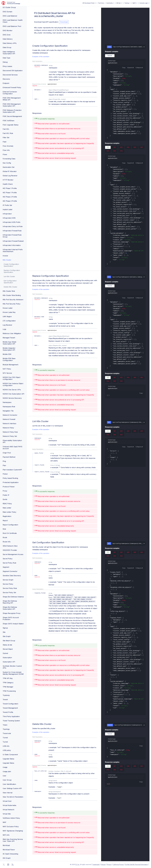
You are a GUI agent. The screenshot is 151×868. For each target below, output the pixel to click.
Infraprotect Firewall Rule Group (12, 236)
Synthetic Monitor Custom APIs (12, 667)
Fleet (4, 142)
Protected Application (11, 482)
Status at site (7, 645)
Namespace (7, 402)
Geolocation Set (9, 167)
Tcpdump (6, 695)
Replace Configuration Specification (12, 271)
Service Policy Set (9, 592)
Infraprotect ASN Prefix (12, 222)
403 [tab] (121, 148)
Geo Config (7, 163)
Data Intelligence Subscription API (9, 53)
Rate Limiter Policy (9, 512)
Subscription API (9, 662)
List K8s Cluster (9, 276)
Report (5, 521)
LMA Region (7, 317)
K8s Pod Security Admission (13, 300)
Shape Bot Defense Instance (13, 597)
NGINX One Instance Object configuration (13, 384)
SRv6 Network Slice (10, 546)
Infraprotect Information (12, 245)
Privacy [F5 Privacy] (109, 865)
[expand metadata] (38, 90)
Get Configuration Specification (10, 282)
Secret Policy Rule (9, 563)
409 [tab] (135, 148)
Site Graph (7, 636)
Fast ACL (6, 129)
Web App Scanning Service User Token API (13, 840)
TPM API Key (8, 678)
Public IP (6, 495)
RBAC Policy (7, 504)
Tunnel (5, 738)
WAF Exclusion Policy (11, 827)
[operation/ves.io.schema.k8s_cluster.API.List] (31, 422)
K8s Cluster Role (9, 291)
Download (64, 22)
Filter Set (6, 138)
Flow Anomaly (8, 146)
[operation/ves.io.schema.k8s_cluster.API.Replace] (31, 277)
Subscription (7, 658)
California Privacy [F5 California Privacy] (118, 865)
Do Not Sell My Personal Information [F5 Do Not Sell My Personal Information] (137, 865)
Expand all (131, 68)
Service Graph (8, 580)
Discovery (6, 79)
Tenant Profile (8, 712)
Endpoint (6, 83)
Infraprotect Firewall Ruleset (13, 241)
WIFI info (6, 835)
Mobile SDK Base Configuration (9, 359)
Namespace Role (9, 407)
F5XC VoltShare (8, 121)
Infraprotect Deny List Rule (13, 226)
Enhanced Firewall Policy (12, 87)
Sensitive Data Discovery (12, 576)
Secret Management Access (13, 554)
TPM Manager (8, 687)
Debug (5, 62)
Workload (6, 845)
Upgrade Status (8, 759)
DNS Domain (7, 12)
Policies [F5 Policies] (103, 865)
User (4, 776)
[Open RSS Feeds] (13, 865)
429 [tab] (142, 148)
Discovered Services (10, 75)
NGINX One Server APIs (12, 390)
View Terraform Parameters (13, 797)
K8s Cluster (7, 260)
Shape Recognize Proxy (12, 613)
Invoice (5, 256)
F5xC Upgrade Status (11, 125)
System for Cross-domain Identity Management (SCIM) (13, 673)
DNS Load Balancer (10, 16)
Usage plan (7, 771)
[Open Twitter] (4, 865)
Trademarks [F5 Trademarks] (96, 865)
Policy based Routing (10, 478)
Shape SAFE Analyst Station (13, 624)
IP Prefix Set (7, 205)
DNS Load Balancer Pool (12, 26)
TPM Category (8, 683)
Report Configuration (10, 525)
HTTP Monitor (8, 180)
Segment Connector (10, 571)
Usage (5, 767)
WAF (4, 822)
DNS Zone (7, 35)
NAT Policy (7, 369)
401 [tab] (115, 148)
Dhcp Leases (7, 66)
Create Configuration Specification (11, 265)
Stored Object (8, 649)
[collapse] (108, 72)
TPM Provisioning (9, 691)
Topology (6, 729)
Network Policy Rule (10, 432)
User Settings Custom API (12, 788)
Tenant (5, 700)
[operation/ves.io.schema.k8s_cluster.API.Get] (31, 543)
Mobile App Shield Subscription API (9, 343)
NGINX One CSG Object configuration (11, 378)
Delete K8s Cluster (10, 287)
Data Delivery (8, 39)
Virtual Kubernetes (9, 805)
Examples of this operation (41, 57)
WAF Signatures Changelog (13, 831)
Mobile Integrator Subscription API (9, 349)
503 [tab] (115, 151)
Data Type (6, 58)
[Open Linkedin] (8, 865)
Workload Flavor (9, 850)
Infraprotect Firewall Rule (12, 231)
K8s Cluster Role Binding (12, 295)
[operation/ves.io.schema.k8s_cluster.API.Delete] (31, 725)
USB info (6, 746)
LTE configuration (9, 321)
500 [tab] (108, 151)
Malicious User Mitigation (12, 333)
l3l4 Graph (7, 858)
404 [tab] (128, 148)
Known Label (8, 308)
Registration (7, 516)
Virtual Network (8, 810)
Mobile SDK (7, 354)
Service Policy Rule (10, 588)
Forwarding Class (9, 159)
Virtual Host (7, 801)
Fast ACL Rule (8, 133)
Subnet (5, 653)
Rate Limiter (7, 508)
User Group (7, 780)
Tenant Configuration (10, 704)
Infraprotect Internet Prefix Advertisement (13, 250)
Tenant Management (10, 708)
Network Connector (10, 415)
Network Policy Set (10, 436)
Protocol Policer (9, 487)
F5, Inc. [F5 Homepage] (77, 865)
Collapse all (139, 68)
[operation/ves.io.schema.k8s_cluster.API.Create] (31, 46)
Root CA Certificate (10, 533)
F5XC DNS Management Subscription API (12, 105)
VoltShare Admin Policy (11, 818)
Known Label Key (9, 312)
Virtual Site (7, 814)
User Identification (9, 784)
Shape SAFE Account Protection (11, 618)
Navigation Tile (8, 411)
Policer (5, 474)
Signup (5, 628)
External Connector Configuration (10, 93)
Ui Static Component (10, 755)
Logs (4, 329)
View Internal (8, 793)
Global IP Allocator (10, 171)
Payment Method (9, 457)
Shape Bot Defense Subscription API (10, 608)
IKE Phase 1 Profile (10, 188)
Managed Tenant (9, 338)
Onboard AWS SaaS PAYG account (12, 448)
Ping (4, 461)
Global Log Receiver (10, 176)
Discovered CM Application (13, 71)
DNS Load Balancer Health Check (13, 21)
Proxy (5, 491)
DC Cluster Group (9, 7)
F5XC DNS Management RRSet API (12, 99)
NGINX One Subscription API (13, 394)
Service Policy (8, 584)
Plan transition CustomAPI (12, 470)
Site (4, 632)
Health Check (8, 184)
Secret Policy (8, 559)
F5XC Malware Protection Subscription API (12, 111)
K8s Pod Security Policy (12, 304)
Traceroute (7, 733)
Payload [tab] (110, 56)
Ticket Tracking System (11, 721)
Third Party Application (11, 716)
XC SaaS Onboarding (10, 854)
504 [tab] (121, 151)
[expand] (111, 96)
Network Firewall (9, 419)
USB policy (7, 750)
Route (5, 537)
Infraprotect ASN (9, 218)
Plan (4, 465)
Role (4, 529)
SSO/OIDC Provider (10, 550)
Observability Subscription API (12, 441)
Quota (5, 499)
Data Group (7, 47)
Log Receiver (7, 325)
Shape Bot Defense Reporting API (10, 602)
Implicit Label (7, 209)
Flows (5, 154)
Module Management (10, 365)
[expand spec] (37, 99)
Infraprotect (7, 214)
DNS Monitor (8, 31)
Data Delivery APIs (10, 43)
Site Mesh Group (9, 641)
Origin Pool (7, 453)
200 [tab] (108, 148)
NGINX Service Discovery (12, 398)
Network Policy (8, 428)
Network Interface (9, 424)
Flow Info (6, 150)
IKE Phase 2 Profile (10, 197)
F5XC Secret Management (12, 116)
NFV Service (7, 373)
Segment (6, 567)
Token (5, 725)
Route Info (7, 542)
